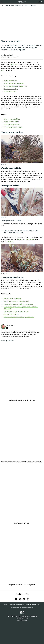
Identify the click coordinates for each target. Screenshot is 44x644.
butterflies (14, 64)
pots (2, 71)
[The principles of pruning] (22, 493)
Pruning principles (10, 92)
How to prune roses (10, 81)
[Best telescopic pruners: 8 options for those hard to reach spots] (22, 432)
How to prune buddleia (11, 122)
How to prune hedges (11, 89)
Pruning (12, 124)
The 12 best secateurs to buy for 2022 (16, 301)
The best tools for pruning (12, 299)
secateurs (10, 241)
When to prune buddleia (12, 119)
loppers (20, 239)
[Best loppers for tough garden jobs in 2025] (22, 370)
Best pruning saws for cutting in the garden (18, 304)
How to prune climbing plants (14, 83)
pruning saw (30, 239)
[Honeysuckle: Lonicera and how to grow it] (22, 555)
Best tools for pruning (11, 314)
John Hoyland (10, 325)
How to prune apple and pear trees (15, 86)
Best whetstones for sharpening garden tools (19, 317)
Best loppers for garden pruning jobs (16, 311)
